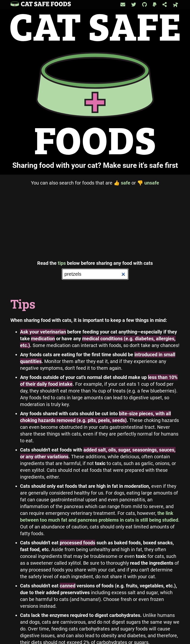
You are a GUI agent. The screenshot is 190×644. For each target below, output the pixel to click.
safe (122, 183)
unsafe (148, 183)
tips (62, 263)
